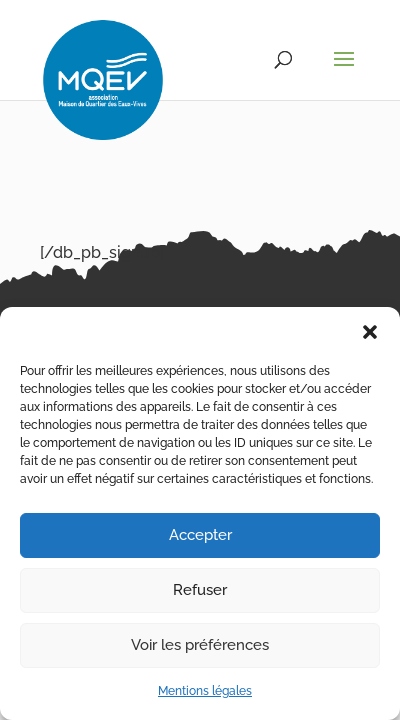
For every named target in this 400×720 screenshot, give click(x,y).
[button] (370, 332)
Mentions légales (205, 691)
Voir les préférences (200, 645)
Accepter (200, 535)
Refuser (200, 590)
